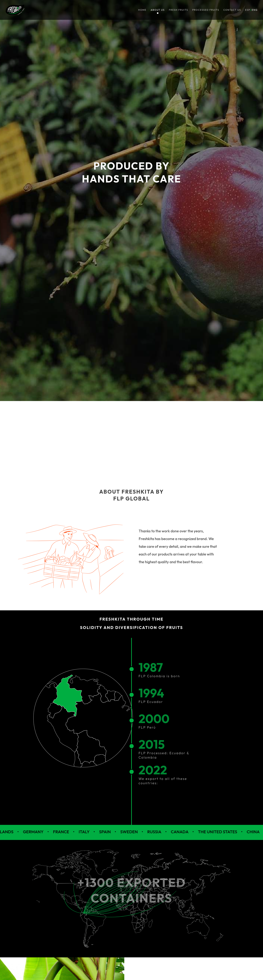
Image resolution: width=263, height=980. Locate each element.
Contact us (232, 10)
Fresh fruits (179, 10)
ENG (255, 10)
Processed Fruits (206, 10)
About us (158, 10)
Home (142, 10)
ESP (248, 10)
